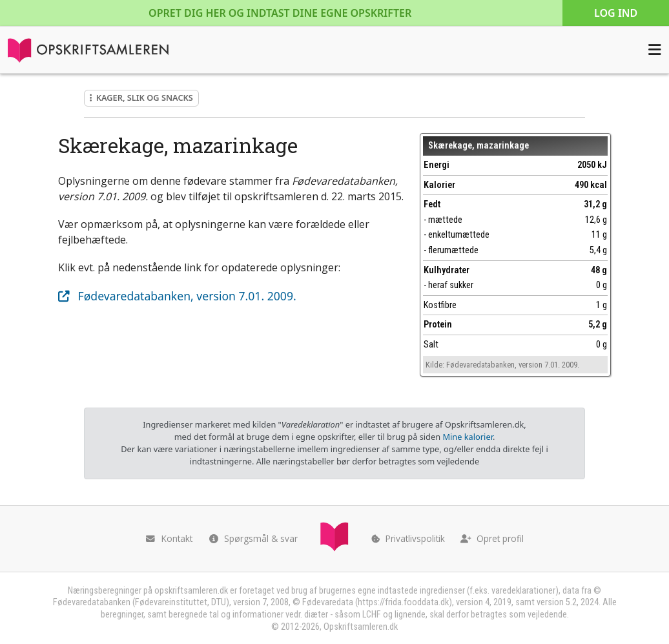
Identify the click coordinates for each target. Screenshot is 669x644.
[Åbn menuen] (655, 50)
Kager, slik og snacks (141, 98)
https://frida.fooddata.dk (403, 602)
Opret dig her (280, 13)
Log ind (616, 13)
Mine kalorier (467, 437)
